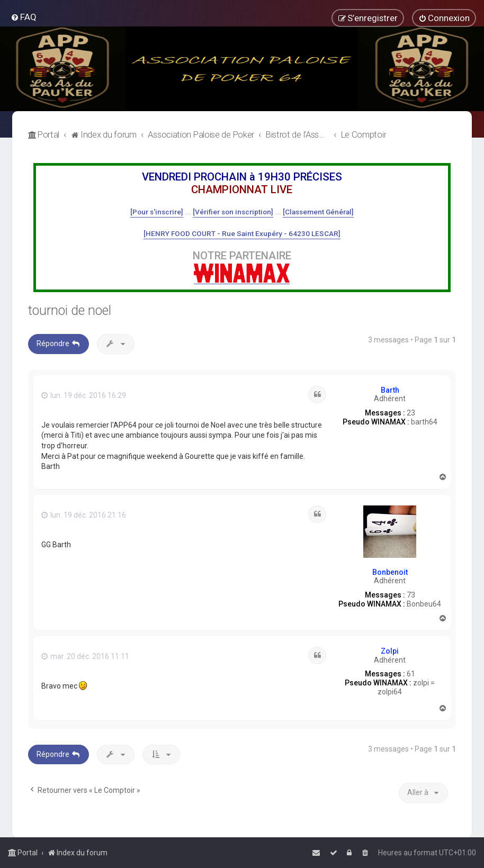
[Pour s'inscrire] (157, 212)
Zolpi (390, 651)
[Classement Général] (318, 212)
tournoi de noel (70, 310)
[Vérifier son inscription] (233, 212)
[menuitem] (24, 17)
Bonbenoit (390, 572)
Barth (390, 390)
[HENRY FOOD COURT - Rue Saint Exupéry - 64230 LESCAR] (242, 233)
